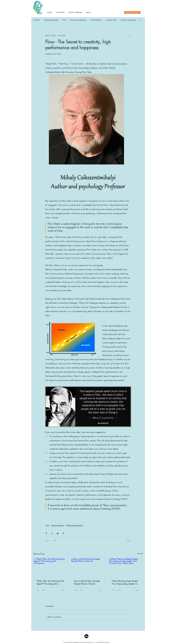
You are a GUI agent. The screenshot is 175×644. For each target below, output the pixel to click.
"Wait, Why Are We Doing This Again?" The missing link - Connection (50, 582)
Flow (65, 20)
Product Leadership (128, 20)
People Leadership (51, 20)
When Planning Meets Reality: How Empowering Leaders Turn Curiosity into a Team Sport (125, 582)
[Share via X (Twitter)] (52, 533)
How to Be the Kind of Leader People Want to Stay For (87, 582)
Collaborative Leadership (74, 525)
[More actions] (130, 35)
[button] (140, 20)
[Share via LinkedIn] (58, 533)
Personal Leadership (78, 20)
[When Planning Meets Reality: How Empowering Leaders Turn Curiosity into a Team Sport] (126, 567)
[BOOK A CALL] (132, 12)
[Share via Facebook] (46, 533)
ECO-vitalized (96, 20)
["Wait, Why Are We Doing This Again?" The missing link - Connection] (51, 567)
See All (140, 553)
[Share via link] (63, 533)
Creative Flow (111, 20)
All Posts (37, 20)
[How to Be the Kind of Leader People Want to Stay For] (88, 567)
